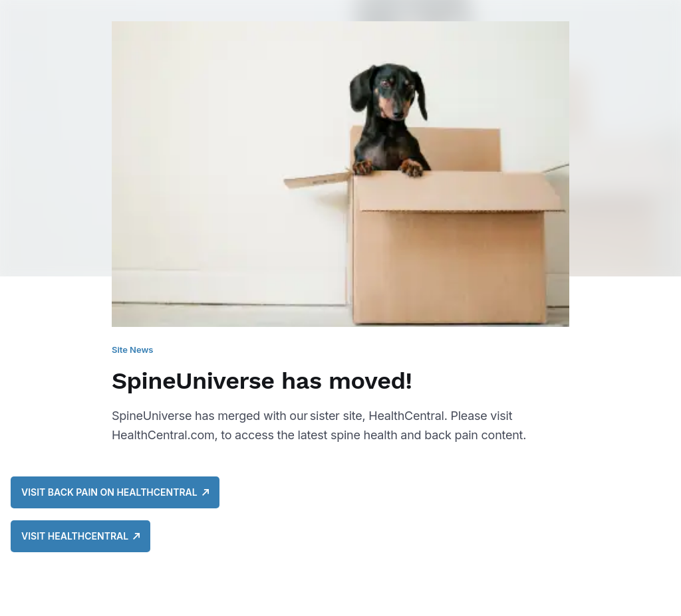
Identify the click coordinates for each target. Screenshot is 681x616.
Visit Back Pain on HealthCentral (115, 492)
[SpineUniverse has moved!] (340, 241)
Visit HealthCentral (80, 536)
